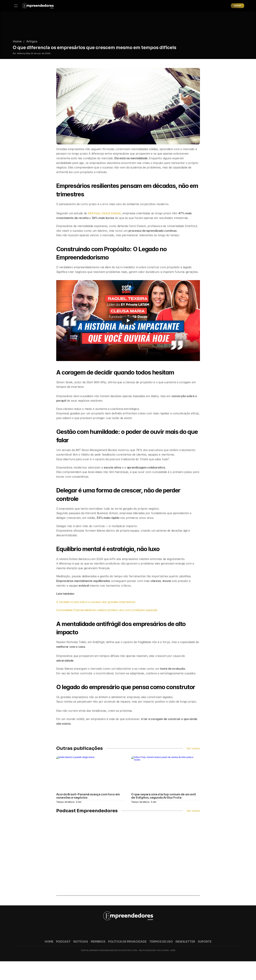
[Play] (128, 321)
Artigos (75, 26)
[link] (54, 7)
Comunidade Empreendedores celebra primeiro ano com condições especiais (107, 610)
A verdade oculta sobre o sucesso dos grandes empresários (96, 602)
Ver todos (193, 748)
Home (61, 26)
